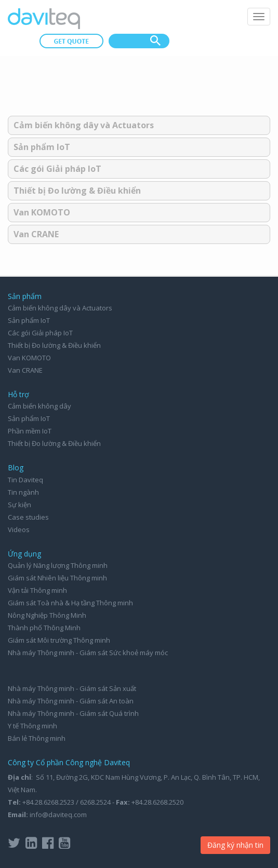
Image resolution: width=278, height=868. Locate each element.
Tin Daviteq (25, 480)
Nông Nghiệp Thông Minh (47, 615)
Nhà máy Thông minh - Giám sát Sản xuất (72, 688)
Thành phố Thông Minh (44, 628)
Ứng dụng (24, 554)
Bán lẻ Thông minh (37, 738)
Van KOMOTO (42, 212)
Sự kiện (19, 505)
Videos (19, 530)
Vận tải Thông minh (37, 590)
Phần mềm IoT (30, 431)
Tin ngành (23, 492)
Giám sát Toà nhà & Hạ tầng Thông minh (70, 603)
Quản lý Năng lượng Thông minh (58, 565)
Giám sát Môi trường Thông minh (59, 640)
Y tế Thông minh (32, 726)
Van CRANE (36, 234)
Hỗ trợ (18, 394)
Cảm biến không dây (39, 406)
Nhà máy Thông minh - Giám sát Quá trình (73, 713)
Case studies (28, 517)
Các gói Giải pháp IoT (57, 169)
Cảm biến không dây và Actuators (84, 125)
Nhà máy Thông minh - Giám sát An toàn (71, 701)
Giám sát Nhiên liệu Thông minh (57, 578)
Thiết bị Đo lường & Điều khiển (77, 191)
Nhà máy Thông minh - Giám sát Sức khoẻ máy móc (88, 653)
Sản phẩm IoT (42, 147)
